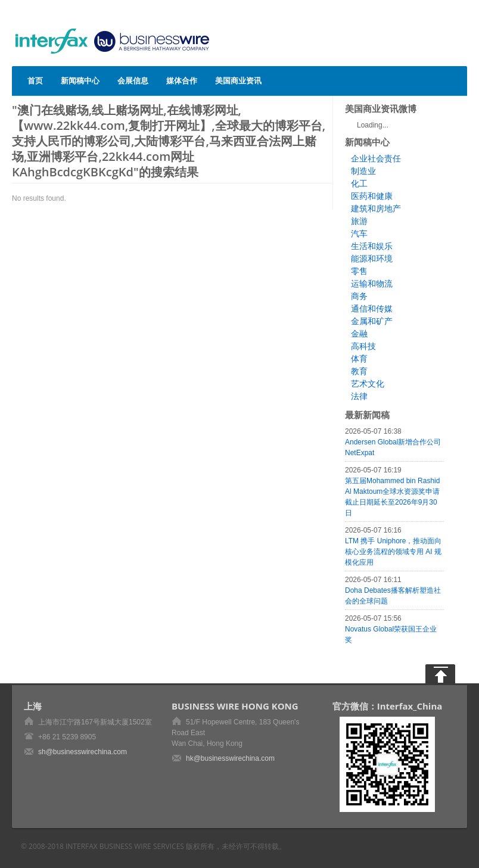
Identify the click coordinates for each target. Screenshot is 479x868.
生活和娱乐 (372, 246)
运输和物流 (372, 284)
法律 (359, 396)
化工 (359, 183)
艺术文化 (368, 384)
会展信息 (133, 80)
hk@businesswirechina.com (230, 758)
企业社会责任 (376, 158)
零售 (359, 271)
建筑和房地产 (376, 209)
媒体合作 (182, 80)
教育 (359, 371)
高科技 (363, 346)
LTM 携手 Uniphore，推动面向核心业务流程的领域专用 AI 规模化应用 (393, 552)
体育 (359, 359)
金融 (359, 334)
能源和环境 (372, 259)
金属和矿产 (372, 321)
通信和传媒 (372, 309)
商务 (359, 296)
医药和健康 (372, 196)
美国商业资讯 (238, 80)
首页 (35, 80)
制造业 (363, 171)
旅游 (359, 221)
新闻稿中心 (80, 80)
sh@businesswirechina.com (83, 752)
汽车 (359, 234)
